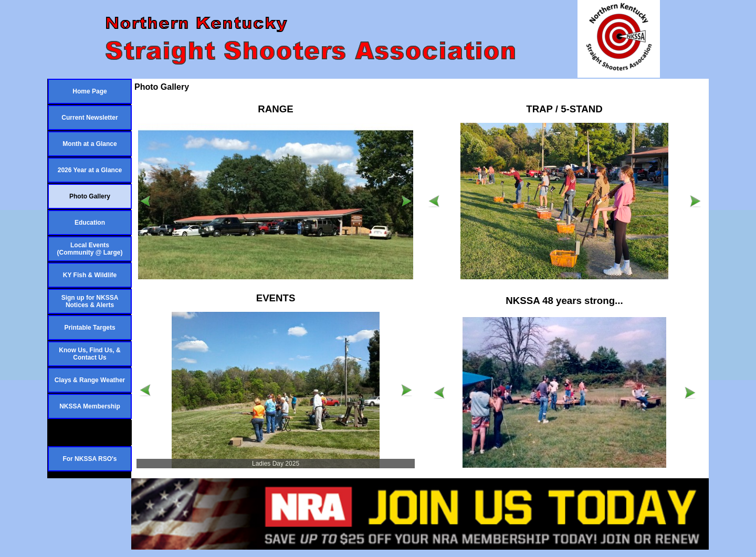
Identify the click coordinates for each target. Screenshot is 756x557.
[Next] (406, 201)
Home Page (90, 91)
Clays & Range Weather (90, 380)
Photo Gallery (90, 196)
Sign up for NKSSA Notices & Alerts (90, 301)
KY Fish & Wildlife (90, 275)
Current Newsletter (90, 118)
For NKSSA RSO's (90, 459)
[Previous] (145, 201)
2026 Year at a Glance (90, 170)
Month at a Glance (90, 144)
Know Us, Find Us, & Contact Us (90, 354)
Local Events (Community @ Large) (90, 249)
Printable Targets (90, 328)
